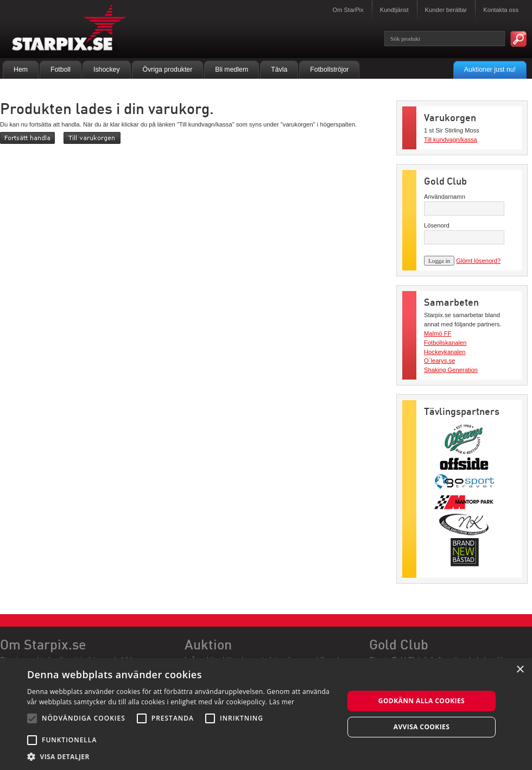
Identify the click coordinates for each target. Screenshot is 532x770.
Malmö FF (438, 333)
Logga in (439, 261)
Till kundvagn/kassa (451, 140)
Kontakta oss (501, 10)
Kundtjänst (394, 10)
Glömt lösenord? (478, 261)
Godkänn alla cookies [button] (422, 701)
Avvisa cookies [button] (422, 727)
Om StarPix (348, 10)
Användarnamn (445, 197)
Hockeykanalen (445, 352)
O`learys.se (439, 361)
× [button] (520, 670)
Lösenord (437, 225)
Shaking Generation (451, 370)
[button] (181, 756)
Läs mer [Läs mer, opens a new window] (282, 702)
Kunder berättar (446, 10)
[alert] (266, 714)
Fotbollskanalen (445, 343)
